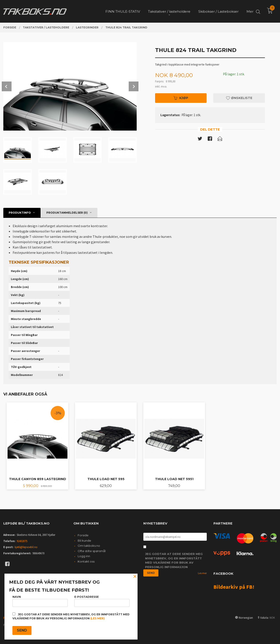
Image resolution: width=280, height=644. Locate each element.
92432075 (22, 541)
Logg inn (84, 556)
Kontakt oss (86, 561)
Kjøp (181, 98)
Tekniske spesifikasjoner (39, 262)
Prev (7, 86)
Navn (40, 601)
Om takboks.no (89, 546)
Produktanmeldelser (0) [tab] (67, 213)
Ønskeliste (239, 98)
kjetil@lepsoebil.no (26, 547)
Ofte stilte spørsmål (92, 551)
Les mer (202, 573)
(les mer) (98, 618)
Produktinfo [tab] (20, 213)
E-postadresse (102, 601)
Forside (83, 535)
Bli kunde (84, 541)
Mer (250, 11)
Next (134, 86)
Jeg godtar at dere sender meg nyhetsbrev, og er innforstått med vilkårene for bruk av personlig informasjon (174, 560)
